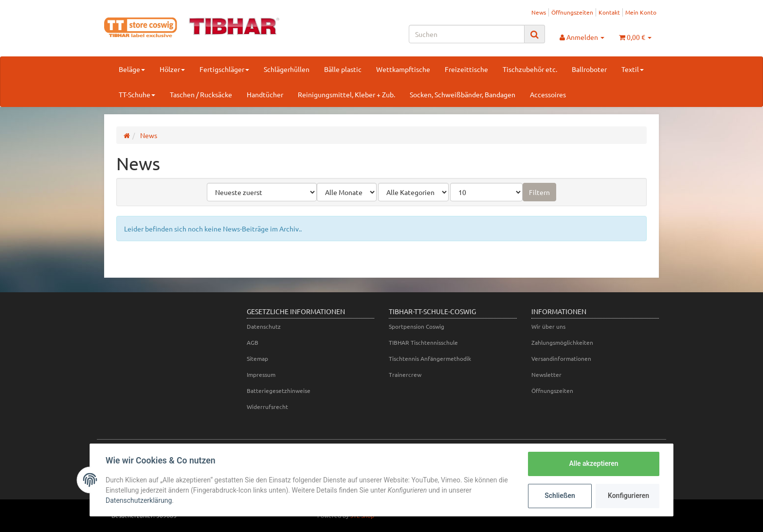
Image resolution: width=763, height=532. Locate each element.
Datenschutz (264, 326)
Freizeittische (466, 69)
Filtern (539, 192)
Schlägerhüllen (287, 69)
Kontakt (609, 12)
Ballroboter (589, 69)
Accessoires (548, 94)
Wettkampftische (403, 69)
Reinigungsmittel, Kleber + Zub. (346, 94)
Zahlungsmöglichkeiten (562, 342)
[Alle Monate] (347, 192)
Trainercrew (405, 374)
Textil (633, 69)
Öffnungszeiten (572, 12)
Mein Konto (641, 12)
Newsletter (546, 374)
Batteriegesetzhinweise (279, 390)
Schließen (560, 496)
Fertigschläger (224, 69)
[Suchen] (467, 34)
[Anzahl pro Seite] (486, 192)
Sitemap (257, 358)
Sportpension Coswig (417, 326)
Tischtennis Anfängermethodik (430, 358)
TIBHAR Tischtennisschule (423, 342)
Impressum (261, 374)
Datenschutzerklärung (139, 500)
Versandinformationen (561, 358)
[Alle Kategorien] (413, 192)
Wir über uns (548, 326)
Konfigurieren (628, 496)
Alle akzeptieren (593, 463)
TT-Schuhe (137, 94)
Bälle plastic (343, 69)
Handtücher (265, 94)
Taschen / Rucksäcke (201, 94)
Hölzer (172, 69)
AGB (253, 342)
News (539, 12)
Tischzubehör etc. (530, 69)
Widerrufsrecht (267, 407)
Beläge (132, 69)
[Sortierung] (262, 192)
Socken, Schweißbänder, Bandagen (463, 94)
